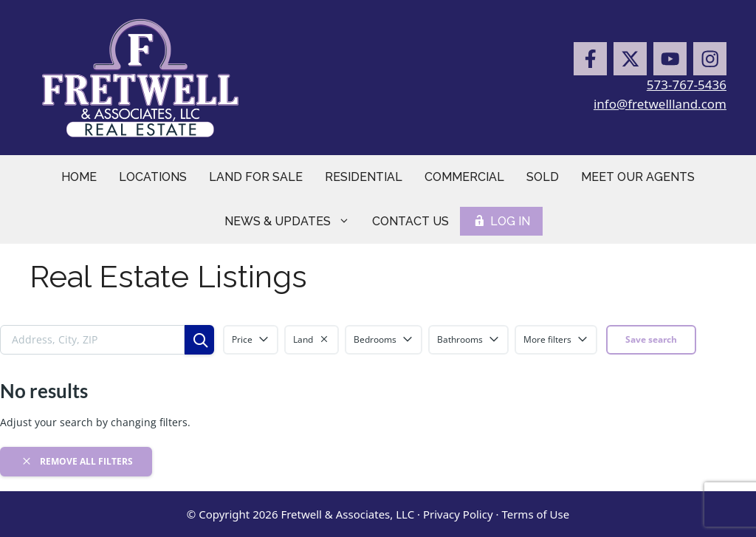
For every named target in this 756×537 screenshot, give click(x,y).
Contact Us (410, 221)
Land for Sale (256, 177)
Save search (651, 339)
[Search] (199, 340)
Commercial (464, 177)
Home (79, 177)
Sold (543, 177)
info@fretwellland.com (660, 104)
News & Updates (293, 222)
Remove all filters (76, 461)
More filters (556, 339)
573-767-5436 (687, 85)
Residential (364, 177)
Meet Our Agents (638, 177)
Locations (153, 177)
